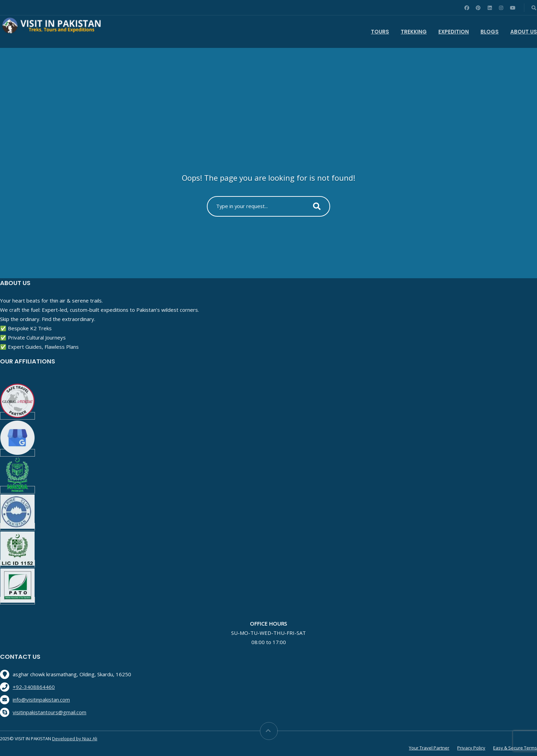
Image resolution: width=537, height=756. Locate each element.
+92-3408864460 (34, 687)
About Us (524, 32)
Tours (380, 32)
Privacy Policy (471, 748)
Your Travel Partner (429, 748)
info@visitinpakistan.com (41, 700)
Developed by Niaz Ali (75, 739)
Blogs (490, 32)
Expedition (454, 32)
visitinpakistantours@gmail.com (49, 712)
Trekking (414, 32)
